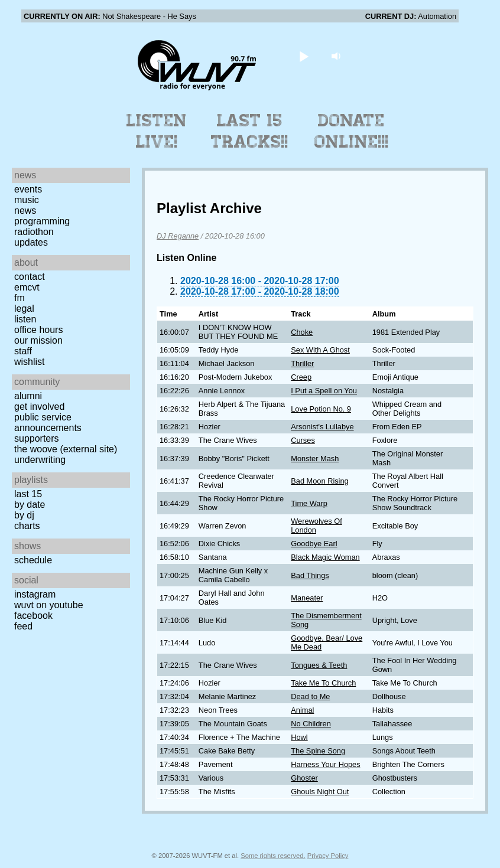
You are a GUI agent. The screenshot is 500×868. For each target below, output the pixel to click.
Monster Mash (315, 459)
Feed (23, 626)
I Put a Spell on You (324, 391)
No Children (311, 724)
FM (20, 298)
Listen (25, 319)
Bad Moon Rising (319, 481)
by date (30, 505)
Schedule (33, 560)
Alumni (28, 396)
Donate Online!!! (352, 131)
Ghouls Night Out (320, 792)
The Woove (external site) (66, 449)
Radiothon (34, 232)
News (25, 211)
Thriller (302, 363)
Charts (27, 526)
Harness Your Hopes (325, 764)
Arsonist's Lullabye (322, 427)
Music (27, 200)
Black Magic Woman (325, 557)
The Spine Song (318, 751)
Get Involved (39, 407)
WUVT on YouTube (49, 605)
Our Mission (38, 340)
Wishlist (30, 362)
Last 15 (28, 494)
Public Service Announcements (48, 422)
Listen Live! (157, 131)
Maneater (307, 598)
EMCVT (27, 287)
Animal (302, 710)
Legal (24, 309)
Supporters (37, 438)
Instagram (35, 594)
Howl (299, 737)
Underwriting (40, 460)
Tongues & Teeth (319, 665)
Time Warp (309, 503)
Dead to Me (310, 696)
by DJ (24, 515)
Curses (303, 440)
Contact (30, 277)
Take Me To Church (323, 683)
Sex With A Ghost (320, 350)
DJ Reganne (178, 236)
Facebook (33, 616)
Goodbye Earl (314, 544)
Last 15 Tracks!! (250, 131)
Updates (31, 242)
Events (28, 189)
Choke (302, 332)
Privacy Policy (328, 856)
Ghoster (304, 778)
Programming (42, 221)
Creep (301, 377)
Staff (23, 351)
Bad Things (310, 575)
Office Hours (38, 330)
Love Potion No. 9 (321, 409)
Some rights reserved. (273, 856)
